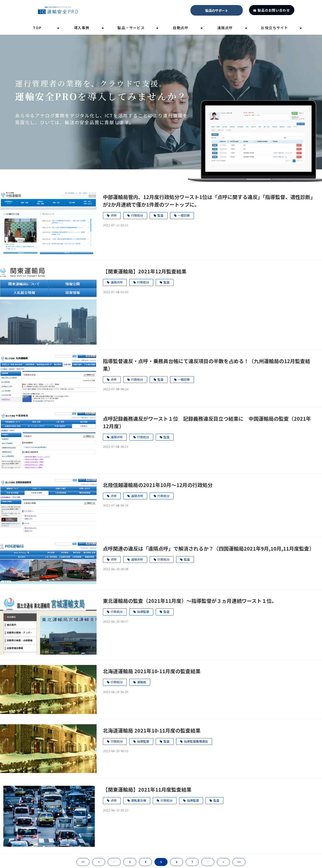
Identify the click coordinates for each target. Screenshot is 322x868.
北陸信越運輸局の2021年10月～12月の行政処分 (158, 485)
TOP (37, 28)
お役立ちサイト (274, 28)
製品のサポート (217, 10)
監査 (160, 215)
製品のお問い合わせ (274, 10)
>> (239, 862)
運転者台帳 (139, 800)
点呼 (114, 215)
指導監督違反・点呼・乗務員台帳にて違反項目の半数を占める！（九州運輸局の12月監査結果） (207, 365)
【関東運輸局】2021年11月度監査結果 (147, 789)
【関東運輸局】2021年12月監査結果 (145, 271)
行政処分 (137, 215)
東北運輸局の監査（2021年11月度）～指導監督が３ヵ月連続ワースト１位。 (190, 601)
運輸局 (142, 682)
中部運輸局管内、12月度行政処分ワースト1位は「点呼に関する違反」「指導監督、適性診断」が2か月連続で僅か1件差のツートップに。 (209, 201)
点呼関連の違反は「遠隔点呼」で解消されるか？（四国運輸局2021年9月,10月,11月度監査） (209, 548)
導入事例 (82, 28)
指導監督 (143, 612)
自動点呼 (181, 28)
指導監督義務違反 (196, 741)
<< (83, 862)
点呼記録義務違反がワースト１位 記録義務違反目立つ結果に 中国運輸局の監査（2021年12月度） (207, 422)
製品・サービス (131, 28)
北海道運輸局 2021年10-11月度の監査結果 (152, 671)
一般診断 (184, 215)
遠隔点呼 (225, 28)
